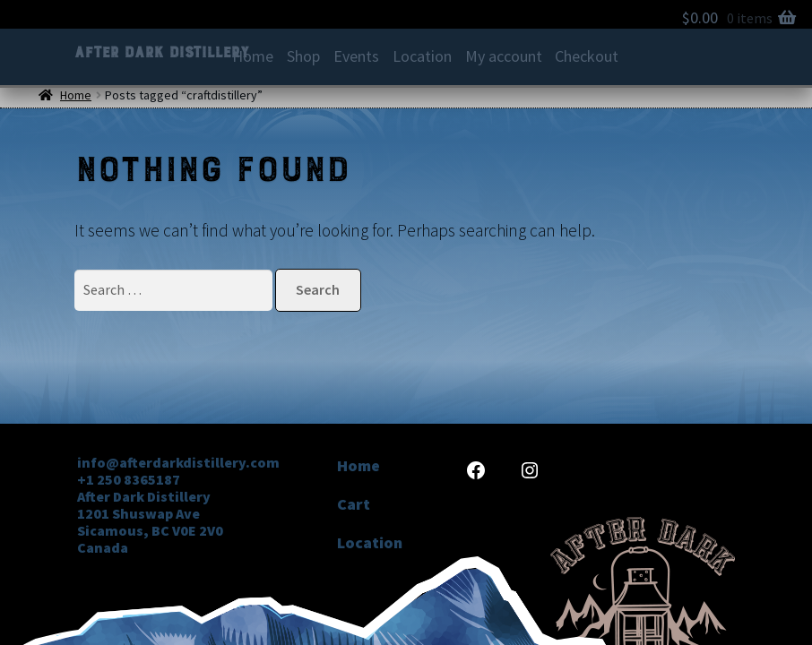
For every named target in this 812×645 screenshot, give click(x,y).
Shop (303, 56)
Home (253, 56)
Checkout (587, 56)
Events (356, 56)
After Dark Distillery (161, 52)
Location (422, 56)
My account (504, 56)
